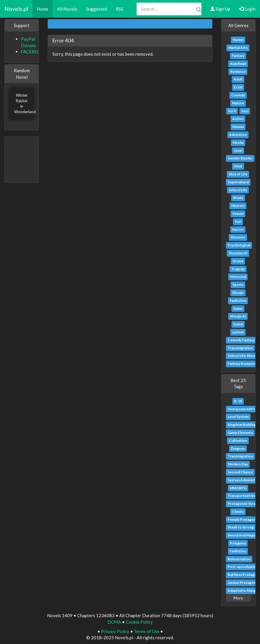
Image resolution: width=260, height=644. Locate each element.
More (238, 598)
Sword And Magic (242, 535)
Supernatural (238, 182)
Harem (238, 40)
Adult (238, 79)
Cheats (238, 512)
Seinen (238, 214)
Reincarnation (239, 559)
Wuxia (238, 198)
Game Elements (240, 433)
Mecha (238, 143)
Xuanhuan (238, 64)
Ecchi (238, 87)
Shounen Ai (238, 253)
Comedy (238, 95)
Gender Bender (240, 158)
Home (43, 9)
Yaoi (245, 111)
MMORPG (238, 488)
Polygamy (238, 543)
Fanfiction (238, 300)
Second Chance (240, 472)
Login (247, 9)
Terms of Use (147, 631)
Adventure (238, 135)
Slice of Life (238, 174)
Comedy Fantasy (241, 340)
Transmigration (240, 348)
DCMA (114, 622)
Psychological (239, 245)
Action (238, 119)
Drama (238, 261)
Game (238, 308)
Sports (238, 285)
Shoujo (238, 293)
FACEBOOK (33, 52)
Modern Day (238, 464)
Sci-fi (232, 111)
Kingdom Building (242, 425)
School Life (238, 190)
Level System (238, 417)
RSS (120, 9)
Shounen (238, 237)
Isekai (238, 324)
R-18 (238, 401)
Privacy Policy (115, 631)
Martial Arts (238, 48)
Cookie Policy (139, 622)
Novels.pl (16, 9)
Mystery (238, 206)
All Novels (67, 9)
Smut (238, 166)
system (238, 332)
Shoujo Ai (238, 316)
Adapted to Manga (243, 591)
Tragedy (238, 269)
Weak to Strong (241, 527)
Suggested (96, 9)
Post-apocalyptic (242, 567)
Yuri (238, 221)
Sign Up (220, 9)
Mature (238, 103)
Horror (238, 229)
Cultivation (238, 440)
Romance (238, 71)
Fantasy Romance (242, 364)
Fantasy (238, 56)
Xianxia (238, 127)
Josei (238, 150)
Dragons (238, 448)
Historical (238, 277)
